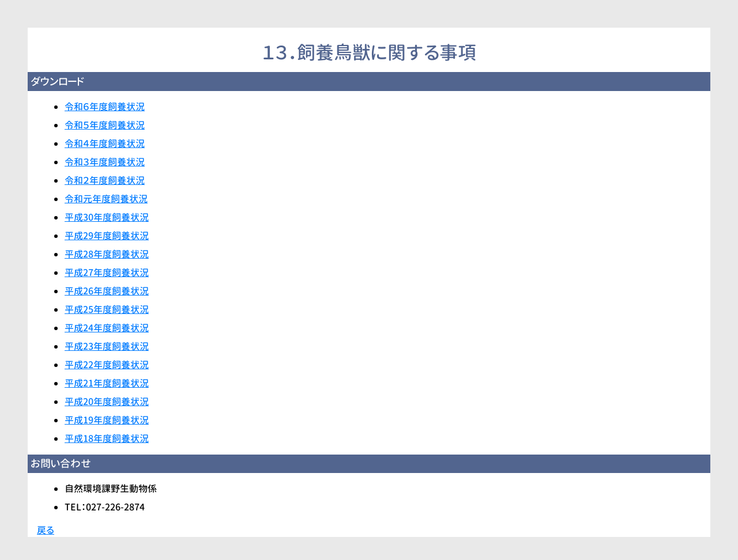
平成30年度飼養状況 (107, 217)
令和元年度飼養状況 (106, 199)
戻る (46, 530)
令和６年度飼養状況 (105, 107)
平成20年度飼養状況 (107, 402)
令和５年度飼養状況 (105, 125)
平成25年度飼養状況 (107, 309)
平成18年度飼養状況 (107, 438)
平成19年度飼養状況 (107, 420)
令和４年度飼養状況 (105, 143)
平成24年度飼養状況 (107, 328)
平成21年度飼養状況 (107, 383)
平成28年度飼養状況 (107, 254)
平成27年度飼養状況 (107, 273)
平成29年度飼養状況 (107, 236)
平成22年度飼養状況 (107, 365)
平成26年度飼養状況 (107, 291)
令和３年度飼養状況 (105, 162)
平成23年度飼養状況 (107, 346)
